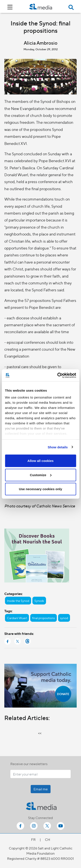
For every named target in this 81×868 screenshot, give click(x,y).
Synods (39, 601)
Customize (41, 475)
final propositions (44, 618)
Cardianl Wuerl (17, 618)
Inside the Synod (18, 601)
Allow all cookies (40, 461)
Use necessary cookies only (40, 489)
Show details (58, 447)
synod (64, 618)
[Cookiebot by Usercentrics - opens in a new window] (58, 375)
